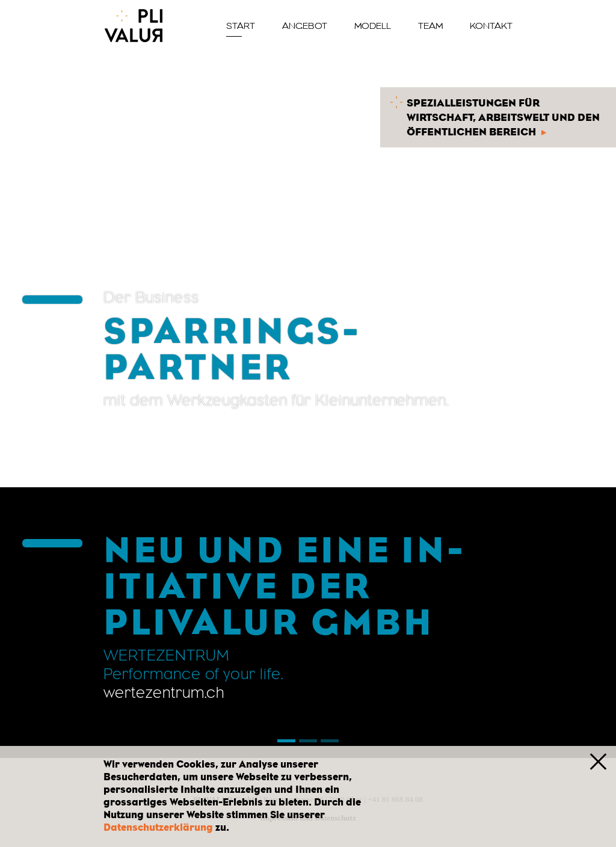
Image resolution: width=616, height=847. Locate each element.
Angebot (305, 26)
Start (241, 26)
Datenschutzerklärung (158, 827)
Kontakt (491, 26)
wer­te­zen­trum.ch (164, 692)
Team (430, 26)
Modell (373, 26)
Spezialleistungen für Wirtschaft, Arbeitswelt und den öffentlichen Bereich (495, 116)
